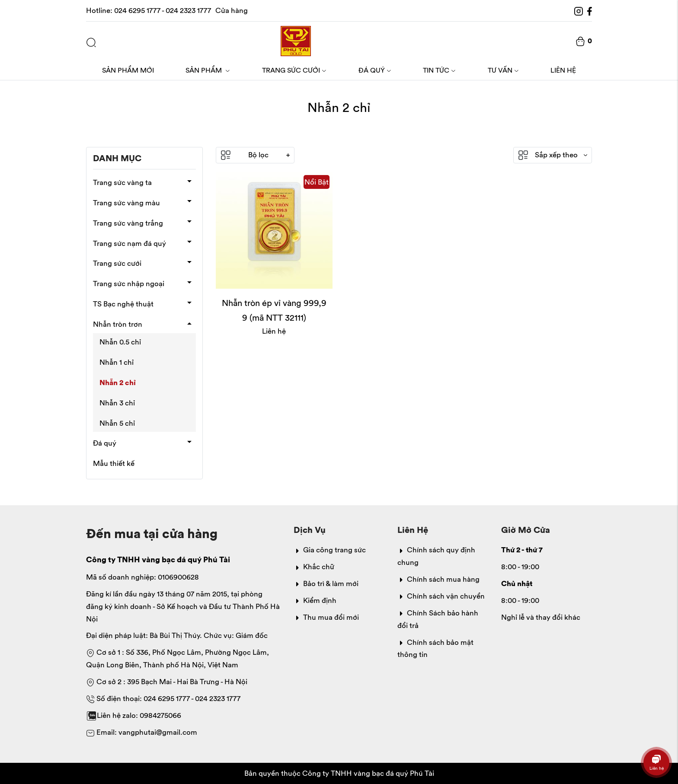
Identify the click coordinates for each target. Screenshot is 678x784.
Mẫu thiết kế (114, 463)
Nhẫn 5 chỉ (117, 423)
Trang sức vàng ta (122, 182)
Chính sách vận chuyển (441, 596)
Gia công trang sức (330, 550)
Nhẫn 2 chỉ (118, 382)
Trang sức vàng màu (126, 203)
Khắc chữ (314, 567)
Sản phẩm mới (128, 70)
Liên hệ (563, 70)
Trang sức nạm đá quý (130, 243)
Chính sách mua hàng (438, 579)
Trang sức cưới (294, 70)
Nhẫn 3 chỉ (117, 403)
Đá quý (375, 70)
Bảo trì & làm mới (326, 583)
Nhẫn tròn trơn (118, 324)
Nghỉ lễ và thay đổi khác (541, 617)
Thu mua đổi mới (326, 617)
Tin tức (439, 70)
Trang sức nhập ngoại (129, 284)
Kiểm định (315, 600)
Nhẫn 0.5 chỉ (120, 342)
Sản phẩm (208, 70)
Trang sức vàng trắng (128, 223)
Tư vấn (503, 70)
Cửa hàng (232, 10)
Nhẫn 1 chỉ (117, 362)
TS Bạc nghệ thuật (123, 304)
